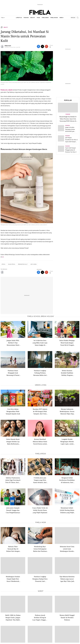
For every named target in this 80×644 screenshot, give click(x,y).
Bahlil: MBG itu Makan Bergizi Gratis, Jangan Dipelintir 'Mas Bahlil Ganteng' (13, 617)
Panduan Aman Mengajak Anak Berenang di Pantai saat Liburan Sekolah (13, 373)
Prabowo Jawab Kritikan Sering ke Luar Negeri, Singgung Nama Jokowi (40, 617)
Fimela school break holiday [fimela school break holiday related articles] (41, 316)
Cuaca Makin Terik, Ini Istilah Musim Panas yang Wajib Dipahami (40, 510)
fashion (26, 18)
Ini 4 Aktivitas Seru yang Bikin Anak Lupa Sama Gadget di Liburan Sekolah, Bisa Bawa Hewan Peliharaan (40, 343)
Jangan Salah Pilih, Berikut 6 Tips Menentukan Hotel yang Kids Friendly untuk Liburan (13, 343)
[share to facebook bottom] (38, 272)
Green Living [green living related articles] (41, 385)
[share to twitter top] (42, 46)
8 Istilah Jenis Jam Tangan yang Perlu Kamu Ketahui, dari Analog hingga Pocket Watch (40, 480)
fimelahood (54, 18)
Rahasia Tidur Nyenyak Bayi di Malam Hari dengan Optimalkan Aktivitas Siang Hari (13, 549)
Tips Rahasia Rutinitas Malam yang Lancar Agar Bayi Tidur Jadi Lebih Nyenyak (67, 579)
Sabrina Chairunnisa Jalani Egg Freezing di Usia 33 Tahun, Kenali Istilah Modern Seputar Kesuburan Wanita (13, 480)
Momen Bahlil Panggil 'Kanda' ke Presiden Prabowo (67, 617)
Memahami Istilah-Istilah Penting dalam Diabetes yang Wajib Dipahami (67, 510)
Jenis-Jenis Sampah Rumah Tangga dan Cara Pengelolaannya (13, 510)
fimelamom (45, 18)
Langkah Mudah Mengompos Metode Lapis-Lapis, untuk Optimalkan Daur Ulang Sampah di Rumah (67, 442)
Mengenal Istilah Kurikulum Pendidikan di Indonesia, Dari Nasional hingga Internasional (67, 480)
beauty (33, 18)
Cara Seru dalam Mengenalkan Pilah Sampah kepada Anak (13, 411)
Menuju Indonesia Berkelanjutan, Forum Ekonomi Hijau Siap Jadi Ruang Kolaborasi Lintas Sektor (67, 411)
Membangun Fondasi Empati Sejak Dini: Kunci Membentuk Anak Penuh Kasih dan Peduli (13, 579)
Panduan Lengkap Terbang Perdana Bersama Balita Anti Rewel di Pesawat (40, 373)
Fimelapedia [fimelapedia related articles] (41, 454)
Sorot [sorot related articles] (41, 591)
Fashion (68, 114)
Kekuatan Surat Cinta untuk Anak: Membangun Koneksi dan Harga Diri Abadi (67, 549)
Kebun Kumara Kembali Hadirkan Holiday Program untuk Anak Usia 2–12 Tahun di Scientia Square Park (67, 373)
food (38, 18)
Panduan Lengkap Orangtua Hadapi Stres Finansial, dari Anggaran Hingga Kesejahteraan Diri (40, 579)
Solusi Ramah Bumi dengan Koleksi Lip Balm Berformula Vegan (13, 442)
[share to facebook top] (38, 46)
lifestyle (19, 18)
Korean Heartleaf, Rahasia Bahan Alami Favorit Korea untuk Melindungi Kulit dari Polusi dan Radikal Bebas (40, 442)
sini (3, 257)
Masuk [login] (73, 18)
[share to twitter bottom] (42, 272)
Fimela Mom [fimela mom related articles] (41, 522)
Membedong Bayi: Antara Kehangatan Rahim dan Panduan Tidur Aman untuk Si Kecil (40, 549)
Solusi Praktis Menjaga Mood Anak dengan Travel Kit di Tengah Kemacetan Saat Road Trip (67, 343)
